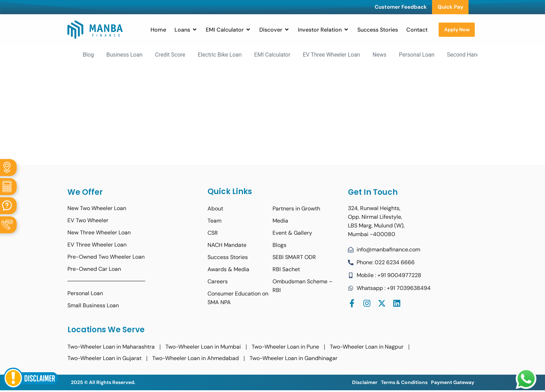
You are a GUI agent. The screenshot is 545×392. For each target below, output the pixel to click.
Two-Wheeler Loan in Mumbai (203, 347)
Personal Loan (417, 55)
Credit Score (170, 55)
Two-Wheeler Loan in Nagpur (367, 347)
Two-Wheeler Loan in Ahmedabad (196, 358)
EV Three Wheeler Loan (331, 55)
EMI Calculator (272, 55)
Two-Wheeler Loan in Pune (285, 347)
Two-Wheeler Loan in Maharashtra (111, 347)
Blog (88, 55)
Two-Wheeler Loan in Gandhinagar (294, 358)
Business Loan (124, 55)
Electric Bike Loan (220, 55)
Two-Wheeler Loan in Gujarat (104, 358)
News (380, 55)
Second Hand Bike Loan (476, 55)
